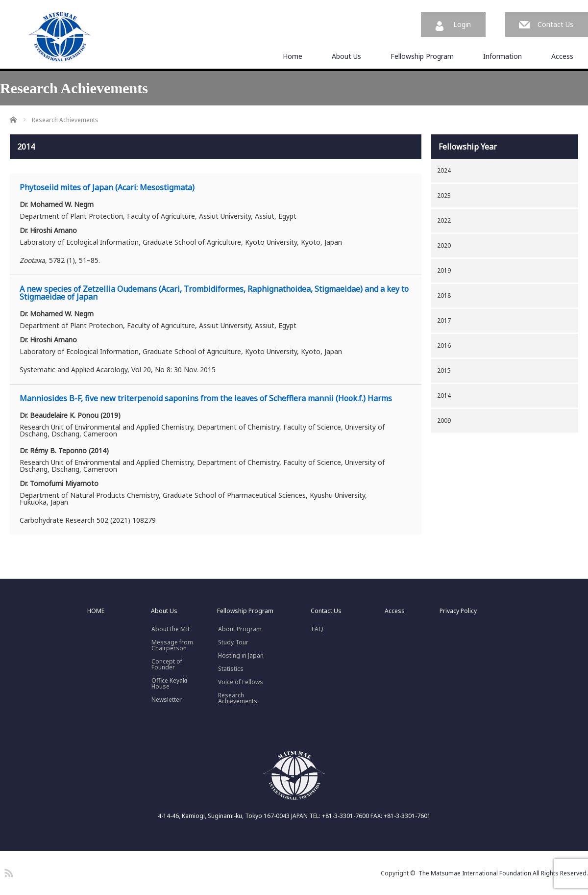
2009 (444, 421)
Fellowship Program (422, 56)
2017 (444, 320)
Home (293, 56)
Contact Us (555, 24)
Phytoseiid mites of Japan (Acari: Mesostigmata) (107, 187)
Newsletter (167, 700)
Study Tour (233, 642)
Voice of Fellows (241, 682)
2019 (444, 270)
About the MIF (171, 629)
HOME (96, 611)
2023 (444, 195)
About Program (240, 629)
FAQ (318, 629)
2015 (444, 371)
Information (502, 56)
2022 (444, 220)
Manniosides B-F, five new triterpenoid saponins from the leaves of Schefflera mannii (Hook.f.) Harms (206, 398)
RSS (7, 871)
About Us (346, 56)
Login (462, 24)
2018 (444, 295)
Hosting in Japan (241, 656)
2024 (444, 170)
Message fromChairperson (172, 645)
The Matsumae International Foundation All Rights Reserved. (503, 873)
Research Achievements (238, 698)
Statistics (231, 669)
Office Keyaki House (169, 684)
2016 (444, 345)
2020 (444, 245)
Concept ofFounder (167, 665)
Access (562, 56)
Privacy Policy (458, 611)
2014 (444, 396)
